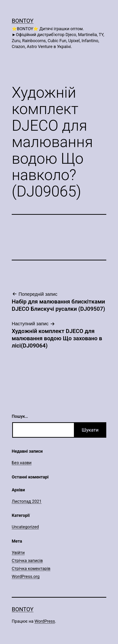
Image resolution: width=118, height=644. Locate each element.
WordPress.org (26, 576)
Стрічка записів (27, 561)
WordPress (45, 621)
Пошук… (20, 416)
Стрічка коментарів (31, 568)
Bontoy (23, 21)
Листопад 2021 (27, 501)
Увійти (18, 553)
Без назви (22, 463)
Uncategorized (25, 527)
